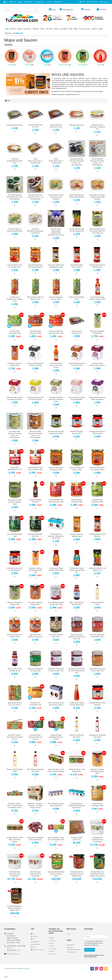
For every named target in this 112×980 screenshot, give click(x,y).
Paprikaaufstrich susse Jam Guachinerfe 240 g (35, 468)
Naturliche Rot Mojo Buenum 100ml (77, 266)
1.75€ (97, 336)
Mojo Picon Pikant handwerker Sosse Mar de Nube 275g (77, 637)
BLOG (82, 2)
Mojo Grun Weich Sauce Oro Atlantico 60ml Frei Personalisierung (97, 231)
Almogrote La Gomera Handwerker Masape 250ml (97, 771)
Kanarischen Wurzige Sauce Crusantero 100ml (97, 298)
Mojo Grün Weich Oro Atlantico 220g (77, 469)
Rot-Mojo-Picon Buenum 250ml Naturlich (97, 266)
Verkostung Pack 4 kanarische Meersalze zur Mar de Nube (77, 806)
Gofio (42, 29)
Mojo (76, 29)
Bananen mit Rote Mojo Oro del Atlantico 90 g (77, 230)
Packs (46, 65)
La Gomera (52, 941)
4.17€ (77, 774)
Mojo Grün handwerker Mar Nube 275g (35, 670)
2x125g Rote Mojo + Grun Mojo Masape (77, 770)
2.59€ (56, 473)
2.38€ (56, 505)
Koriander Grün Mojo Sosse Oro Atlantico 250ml (15, 502)
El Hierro (51, 946)
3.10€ (97, 573)
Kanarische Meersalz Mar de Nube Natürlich (77, 398)
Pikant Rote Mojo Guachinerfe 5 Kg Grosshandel (15, 874)
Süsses (94, 29)
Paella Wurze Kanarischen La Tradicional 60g (56, 161)
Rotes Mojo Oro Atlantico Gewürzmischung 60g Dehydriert (97, 197)
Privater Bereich (92, 2)
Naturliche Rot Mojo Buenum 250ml (77, 432)
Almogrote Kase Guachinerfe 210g (97, 805)
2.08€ (35, 505)
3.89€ (35, 742)
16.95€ (77, 843)
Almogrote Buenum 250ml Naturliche (97, 704)
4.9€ (97, 809)
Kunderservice (40, 2)
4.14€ (56, 774)
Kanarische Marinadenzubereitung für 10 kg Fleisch (35, 231)
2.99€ (56, 607)
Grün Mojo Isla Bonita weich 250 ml (56, 636)
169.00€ (15, 913)
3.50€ (15, 640)
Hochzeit (49, 29)
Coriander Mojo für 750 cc (15, 125)
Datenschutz (70, 945)
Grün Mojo (81, 65)
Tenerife (51, 938)
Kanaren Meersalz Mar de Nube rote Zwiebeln (97, 398)
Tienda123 (26, 969)
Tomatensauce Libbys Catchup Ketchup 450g (56, 569)
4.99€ (56, 809)
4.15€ (77, 708)
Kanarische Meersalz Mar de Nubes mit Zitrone (35, 398)
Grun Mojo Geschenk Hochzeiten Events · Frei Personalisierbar (15, 197)
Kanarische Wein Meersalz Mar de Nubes (97, 364)
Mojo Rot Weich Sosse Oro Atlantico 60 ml (15, 266)
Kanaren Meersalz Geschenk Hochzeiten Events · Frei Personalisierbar (97, 162)
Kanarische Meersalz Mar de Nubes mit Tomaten (15, 398)
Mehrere (8, 33)
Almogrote (10, 65)
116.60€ (77, 879)
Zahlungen (29, 2)
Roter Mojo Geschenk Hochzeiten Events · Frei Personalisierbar (35, 197)
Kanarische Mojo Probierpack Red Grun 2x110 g (35, 737)
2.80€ (77, 539)
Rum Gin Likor (85, 29)
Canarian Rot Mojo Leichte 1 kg (77, 839)
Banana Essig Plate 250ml (97, 603)
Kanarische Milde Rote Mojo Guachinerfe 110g (56, 332)
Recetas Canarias (37, 950)
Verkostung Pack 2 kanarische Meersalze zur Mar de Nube (56, 536)
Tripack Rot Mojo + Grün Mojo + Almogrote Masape (56, 770)
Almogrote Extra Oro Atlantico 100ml (77, 535)
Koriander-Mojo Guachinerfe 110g (15, 332)
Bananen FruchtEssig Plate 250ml (77, 736)
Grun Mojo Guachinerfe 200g (15, 535)
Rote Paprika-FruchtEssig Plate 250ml (35, 770)
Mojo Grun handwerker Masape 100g (97, 332)
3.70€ (15, 708)
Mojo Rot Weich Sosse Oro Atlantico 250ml (97, 469)
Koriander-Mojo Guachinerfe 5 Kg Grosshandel (97, 840)
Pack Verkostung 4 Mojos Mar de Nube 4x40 (56, 805)
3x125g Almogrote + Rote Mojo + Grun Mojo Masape (15, 840)
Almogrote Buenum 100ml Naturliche (97, 535)
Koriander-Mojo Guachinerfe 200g (97, 501)
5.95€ (35, 843)
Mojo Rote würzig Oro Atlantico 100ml (56, 298)
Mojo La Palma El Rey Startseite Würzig (15, 670)
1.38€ (56, 270)
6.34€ (56, 845)
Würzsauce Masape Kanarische (35, 501)
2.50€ (56, 437)
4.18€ (97, 776)
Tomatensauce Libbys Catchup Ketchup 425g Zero (77, 570)
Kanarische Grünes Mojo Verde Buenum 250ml (56, 432)
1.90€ (77, 336)
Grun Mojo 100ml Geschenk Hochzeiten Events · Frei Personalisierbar (15, 434)
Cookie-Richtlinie (71, 952)
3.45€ (97, 607)
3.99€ (56, 708)
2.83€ (15, 607)
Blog (33, 947)
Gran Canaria (53, 948)
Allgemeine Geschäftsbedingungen (73, 948)
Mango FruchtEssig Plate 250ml (15, 770)
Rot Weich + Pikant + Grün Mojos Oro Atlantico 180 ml (15, 737)
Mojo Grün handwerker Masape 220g (15, 603)
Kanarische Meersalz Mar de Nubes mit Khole (35, 364)
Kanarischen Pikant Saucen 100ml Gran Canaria (56, 365)
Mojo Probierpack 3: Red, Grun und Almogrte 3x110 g (56, 840)
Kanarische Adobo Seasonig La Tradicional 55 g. (97, 127)
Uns (6, 2)
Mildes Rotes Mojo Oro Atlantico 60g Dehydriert (77, 196)
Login (68, 934)
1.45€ (15, 304)
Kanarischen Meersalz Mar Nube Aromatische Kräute (56, 399)
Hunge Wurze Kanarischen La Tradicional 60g (35, 161)
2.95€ (56, 573)
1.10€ (15, 128)
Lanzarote (52, 951)
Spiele (19, 29)
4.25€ (15, 742)
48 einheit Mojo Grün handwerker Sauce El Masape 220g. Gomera (97, 874)
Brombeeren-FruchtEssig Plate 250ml (97, 736)
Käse (70, 29)
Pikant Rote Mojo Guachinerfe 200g (77, 501)
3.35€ (77, 607)
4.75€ (15, 811)
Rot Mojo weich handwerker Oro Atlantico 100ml (15, 299)
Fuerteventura (53, 954)
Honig (56, 29)
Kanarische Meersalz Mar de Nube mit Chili (77, 364)
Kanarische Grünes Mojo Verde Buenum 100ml (56, 266)
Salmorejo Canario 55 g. (77, 125)
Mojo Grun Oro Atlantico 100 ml (77, 298)
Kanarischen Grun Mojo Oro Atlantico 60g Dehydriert (56, 197)
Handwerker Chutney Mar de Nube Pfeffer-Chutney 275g (77, 671)
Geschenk (27, 29)
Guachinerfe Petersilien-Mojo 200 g (35, 535)
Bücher (13, 29)
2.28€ (15, 473)
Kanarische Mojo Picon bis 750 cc (35, 126)
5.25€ (15, 845)
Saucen (99, 65)
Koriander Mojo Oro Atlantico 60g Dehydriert (15, 230)
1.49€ (97, 302)
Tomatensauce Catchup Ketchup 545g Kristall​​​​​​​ (77, 704)
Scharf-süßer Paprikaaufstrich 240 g (15, 468)
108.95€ (56, 879)
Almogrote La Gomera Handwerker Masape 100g (35, 570)
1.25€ (77, 234)
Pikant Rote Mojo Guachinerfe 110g (35, 332)
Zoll (21, 2)
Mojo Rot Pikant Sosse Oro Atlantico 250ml (56, 469)
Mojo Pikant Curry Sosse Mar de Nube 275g (97, 670)
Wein (101, 29)
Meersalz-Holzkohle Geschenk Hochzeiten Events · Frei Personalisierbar (77, 162)
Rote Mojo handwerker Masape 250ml (35, 603)
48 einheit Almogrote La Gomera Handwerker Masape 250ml (15, 908)
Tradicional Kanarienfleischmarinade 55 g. (15, 161)
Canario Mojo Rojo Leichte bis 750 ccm (56, 126)
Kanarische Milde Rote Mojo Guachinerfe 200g (56, 501)
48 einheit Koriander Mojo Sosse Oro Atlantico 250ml (56, 874)
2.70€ (56, 541)
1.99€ (35, 368)
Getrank (36, 29)
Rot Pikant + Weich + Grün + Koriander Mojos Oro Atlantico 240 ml (15, 806)
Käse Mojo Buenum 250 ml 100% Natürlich (15, 569)
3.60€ (77, 642)
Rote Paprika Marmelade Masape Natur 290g (56, 603)
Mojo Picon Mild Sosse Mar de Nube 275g (97, 636)
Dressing (28, 65)
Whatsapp (10, 948)
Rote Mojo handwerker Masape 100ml (15, 364)
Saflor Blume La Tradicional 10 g (77, 332)
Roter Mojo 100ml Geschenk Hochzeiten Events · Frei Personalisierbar (35, 434)
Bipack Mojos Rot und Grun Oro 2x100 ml (15, 704)
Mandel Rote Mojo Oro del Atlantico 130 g (97, 569)
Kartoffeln (63, 29)
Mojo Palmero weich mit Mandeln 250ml (15, 636)
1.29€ (97, 236)
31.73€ (97, 845)
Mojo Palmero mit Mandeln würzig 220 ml (35, 636)
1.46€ (15, 336)
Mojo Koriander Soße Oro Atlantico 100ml (35, 298)
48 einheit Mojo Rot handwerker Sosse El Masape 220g (77, 874)
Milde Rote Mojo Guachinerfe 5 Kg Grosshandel (35, 874)
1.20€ (56, 202)
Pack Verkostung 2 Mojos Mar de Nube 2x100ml (56, 704)
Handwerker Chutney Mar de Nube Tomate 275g (56, 670)
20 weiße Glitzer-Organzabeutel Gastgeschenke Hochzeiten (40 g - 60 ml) (56, 232)
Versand (13, 2)
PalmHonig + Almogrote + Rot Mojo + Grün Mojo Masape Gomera (35, 806)
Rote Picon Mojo (64, 65)
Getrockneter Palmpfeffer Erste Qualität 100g (35, 839)
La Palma (52, 943)
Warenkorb (104, 2)
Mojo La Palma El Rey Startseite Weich (77, 603)
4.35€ (77, 740)
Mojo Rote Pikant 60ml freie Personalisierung (35, 266)
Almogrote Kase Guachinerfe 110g (35, 704)
